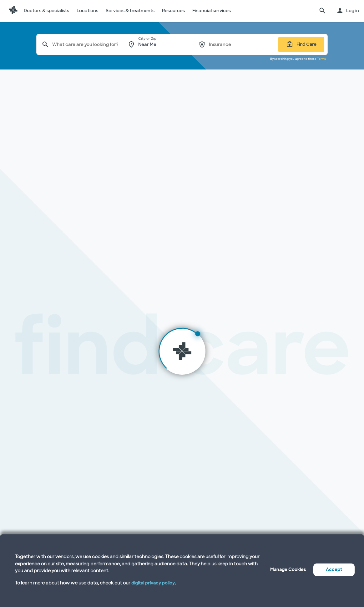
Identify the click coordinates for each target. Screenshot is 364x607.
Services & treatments (130, 11)
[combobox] (86, 44)
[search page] (322, 11)
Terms (321, 59)
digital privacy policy (153, 583)
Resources (173, 11)
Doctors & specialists (46, 11)
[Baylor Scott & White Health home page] (13, 11)
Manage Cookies (288, 569)
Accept (334, 569)
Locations (87, 11)
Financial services (212, 11)
